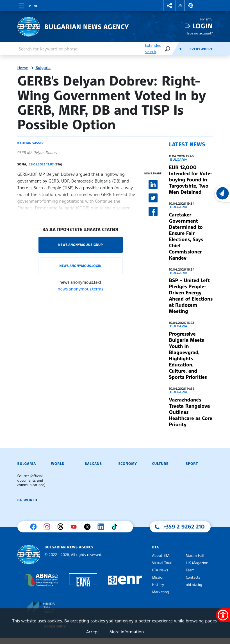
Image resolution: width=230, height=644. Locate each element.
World (58, 464)
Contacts (193, 578)
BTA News (160, 570)
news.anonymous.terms (81, 289)
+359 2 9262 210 (184, 527)
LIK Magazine (197, 563)
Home (23, 68)
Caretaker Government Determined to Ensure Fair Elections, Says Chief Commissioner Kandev (186, 236)
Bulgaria (43, 68)
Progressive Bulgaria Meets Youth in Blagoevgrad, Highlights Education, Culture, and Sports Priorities (188, 356)
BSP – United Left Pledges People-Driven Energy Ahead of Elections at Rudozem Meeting (191, 296)
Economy (128, 464)
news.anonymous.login (80, 266)
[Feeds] (180, 49)
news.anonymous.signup (80, 245)
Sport (192, 464)
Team (190, 570)
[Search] (167, 49)
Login (202, 26)
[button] (170, 5)
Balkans (93, 464)
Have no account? (199, 33)
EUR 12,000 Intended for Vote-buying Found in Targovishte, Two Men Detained (191, 180)
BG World (27, 500)
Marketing (161, 592)
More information (127, 632)
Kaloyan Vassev (31, 143)
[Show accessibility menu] (223, 615)
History (158, 585)
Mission (158, 578)
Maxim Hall (195, 556)
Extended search (153, 49)
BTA (156, 547)
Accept (93, 632)
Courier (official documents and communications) (31, 481)
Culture (160, 464)
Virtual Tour (162, 563)
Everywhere (201, 49)
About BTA (161, 556)
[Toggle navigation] (28, 5)
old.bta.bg (194, 585)
